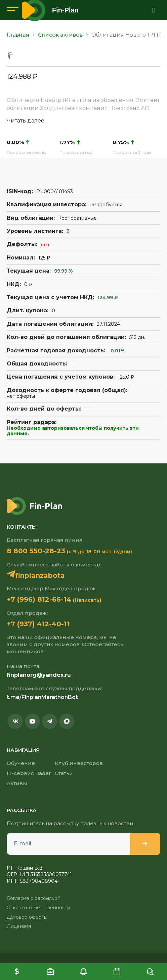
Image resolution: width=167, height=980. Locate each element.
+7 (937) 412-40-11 (38, 624)
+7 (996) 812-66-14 (39, 599)
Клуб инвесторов (79, 763)
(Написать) (87, 600)
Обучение (21, 763)
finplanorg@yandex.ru (39, 675)
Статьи (64, 773)
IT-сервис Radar (29, 773)
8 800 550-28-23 (36, 551)
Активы (17, 783)
